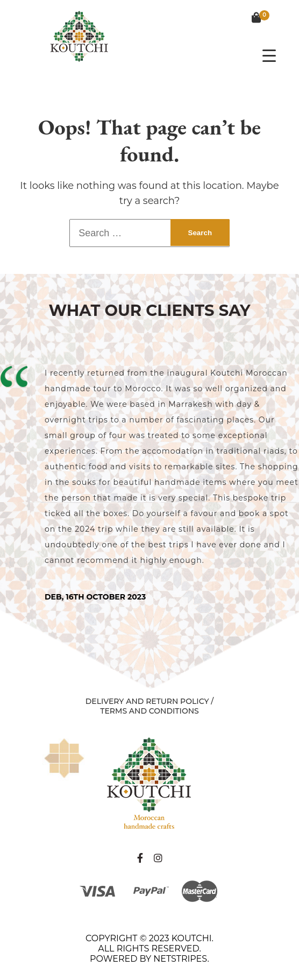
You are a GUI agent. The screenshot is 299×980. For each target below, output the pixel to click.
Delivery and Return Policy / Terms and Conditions (149, 706)
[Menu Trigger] (269, 55)
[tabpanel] (149, 484)
